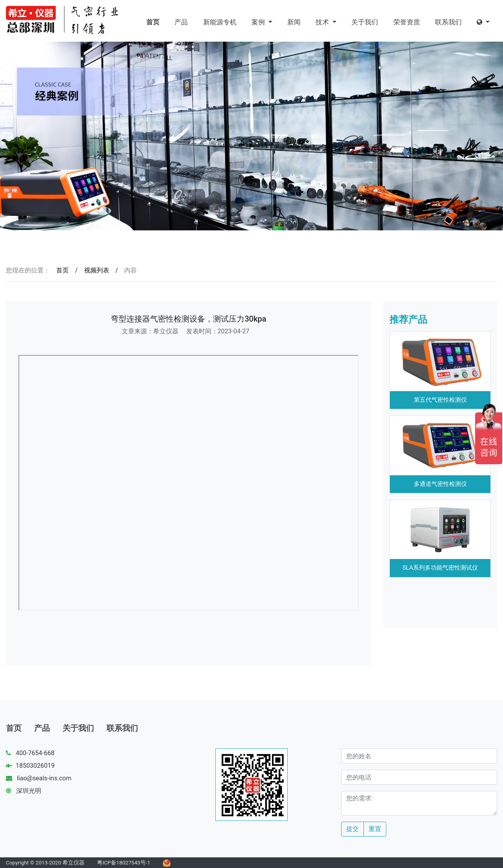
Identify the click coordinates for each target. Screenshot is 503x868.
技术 (323, 22)
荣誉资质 (407, 22)
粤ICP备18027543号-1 (124, 862)
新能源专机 (220, 22)
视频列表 (97, 270)
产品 (181, 22)
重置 (375, 829)
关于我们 (365, 22)
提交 (352, 829)
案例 (259, 22)
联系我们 (448, 22)
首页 (153, 22)
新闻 (294, 22)
